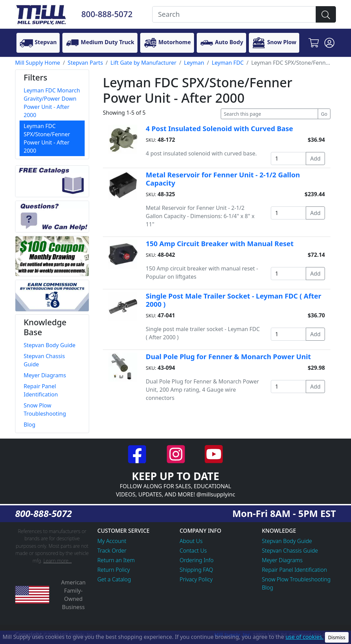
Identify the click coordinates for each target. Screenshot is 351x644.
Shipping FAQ (196, 570)
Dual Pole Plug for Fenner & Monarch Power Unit (228, 357)
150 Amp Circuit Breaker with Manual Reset (220, 244)
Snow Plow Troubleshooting (296, 579)
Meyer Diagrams (282, 560)
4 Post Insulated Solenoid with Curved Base (219, 129)
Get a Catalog (114, 579)
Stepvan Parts (85, 63)
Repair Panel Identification (294, 570)
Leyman (194, 63)
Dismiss (337, 637)
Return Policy (114, 570)
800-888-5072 (107, 14)
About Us (191, 541)
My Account (112, 541)
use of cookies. (305, 637)
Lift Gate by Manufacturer (143, 63)
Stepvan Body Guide (287, 541)
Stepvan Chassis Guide (290, 551)
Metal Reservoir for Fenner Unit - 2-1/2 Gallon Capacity (223, 179)
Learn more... (57, 561)
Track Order (112, 551)
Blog (268, 588)
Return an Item (116, 560)
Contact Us (193, 551)
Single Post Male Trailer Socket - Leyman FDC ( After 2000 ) (233, 300)
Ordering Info (197, 560)
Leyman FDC (228, 63)
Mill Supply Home (38, 63)
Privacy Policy (196, 579)
